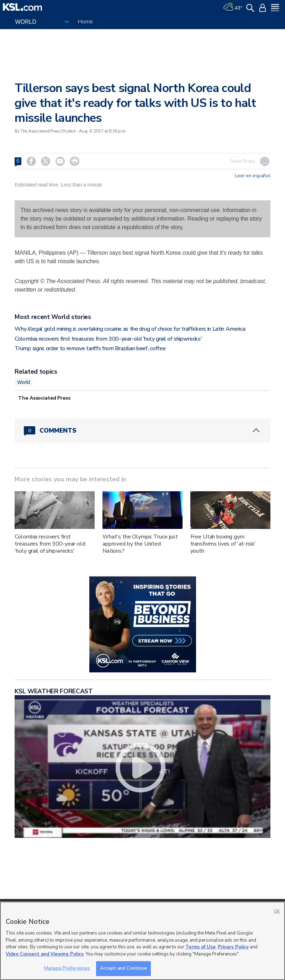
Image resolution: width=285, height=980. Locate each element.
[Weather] (233, 7)
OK (277, 911)
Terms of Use (200, 947)
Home (85, 22)
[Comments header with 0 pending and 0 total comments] (142, 431)
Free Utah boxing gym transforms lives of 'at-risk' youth (223, 544)
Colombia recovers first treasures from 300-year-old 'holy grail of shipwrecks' (108, 339)
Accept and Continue (123, 968)
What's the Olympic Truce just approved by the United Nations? (140, 544)
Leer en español (253, 176)
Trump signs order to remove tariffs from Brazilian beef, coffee (90, 348)
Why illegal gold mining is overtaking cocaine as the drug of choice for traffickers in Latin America (130, 329)
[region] (142, 941)
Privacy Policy (233, 947)
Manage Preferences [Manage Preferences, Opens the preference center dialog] (67, 968)
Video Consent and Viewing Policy (45, 954)
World (23, 382)
